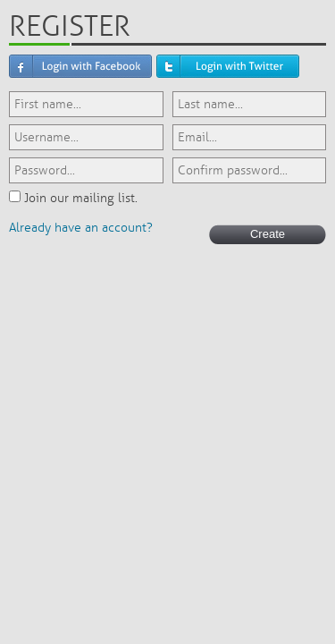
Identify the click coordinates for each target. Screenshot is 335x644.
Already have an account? (81, 228)
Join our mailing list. (81, 198)
